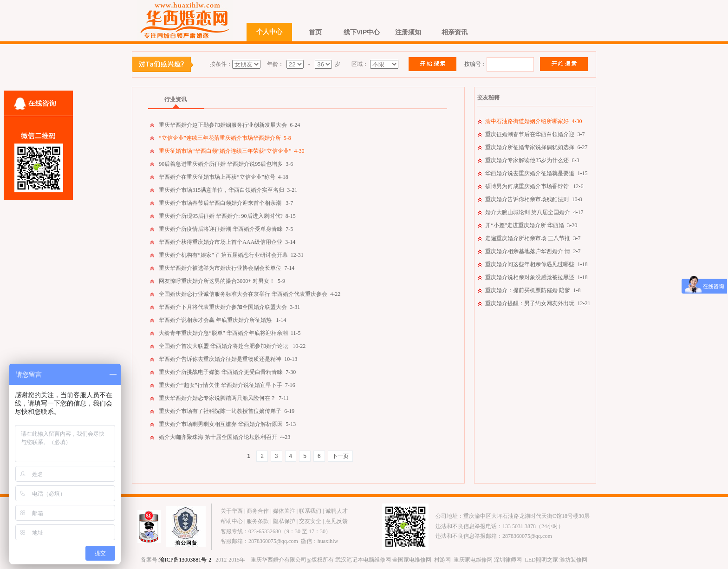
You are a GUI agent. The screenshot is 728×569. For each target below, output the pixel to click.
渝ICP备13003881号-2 (185, 560)
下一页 (340, 456)
